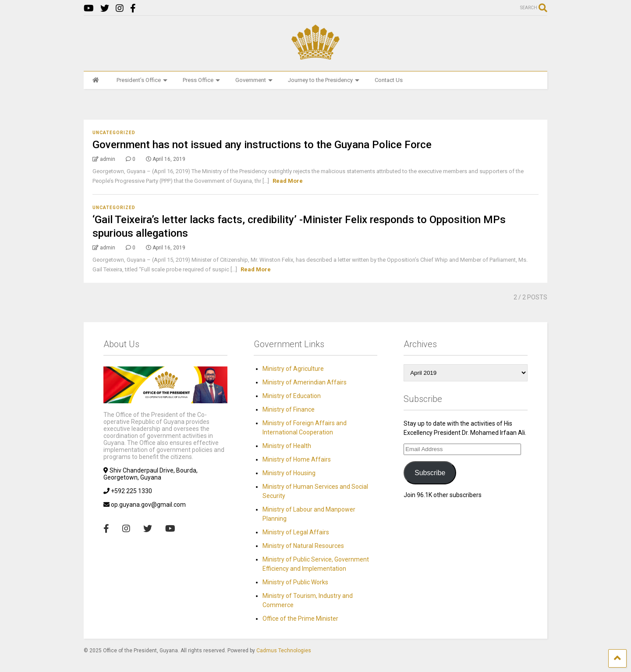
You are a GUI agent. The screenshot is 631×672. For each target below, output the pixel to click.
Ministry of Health (287, 446)
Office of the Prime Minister (300, 619)
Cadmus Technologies (284, 651)
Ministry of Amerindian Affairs (305, 382)
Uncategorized (114, 133)
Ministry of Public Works (295, 582)
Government (254, 80)
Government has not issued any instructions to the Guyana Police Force (262, 145)
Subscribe (430, 473)
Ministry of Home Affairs (297, 459)
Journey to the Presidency (324, 80)
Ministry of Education (292, 396)
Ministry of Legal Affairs (296, 532)
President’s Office (142, 80)
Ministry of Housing (289, 473)
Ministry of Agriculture (293, 369)
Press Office (201, 80)
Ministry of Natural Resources (303, 546)
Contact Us (389, 80)
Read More (288, 181)
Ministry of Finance (289, 409)
